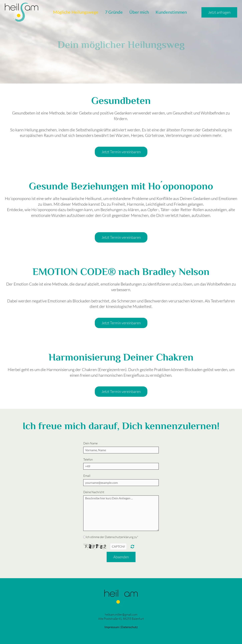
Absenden (121, 557)
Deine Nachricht (94, 492)
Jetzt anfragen (219, 12)
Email (87, 476)
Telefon (88, 459)
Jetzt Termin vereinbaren (121, 152)
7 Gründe (114, 12)
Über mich (139, 12)
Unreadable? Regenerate (132, 546)
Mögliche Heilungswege (76, 12)
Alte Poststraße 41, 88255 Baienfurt (121, 619)
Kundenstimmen (171, 12)
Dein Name (90, 443)
